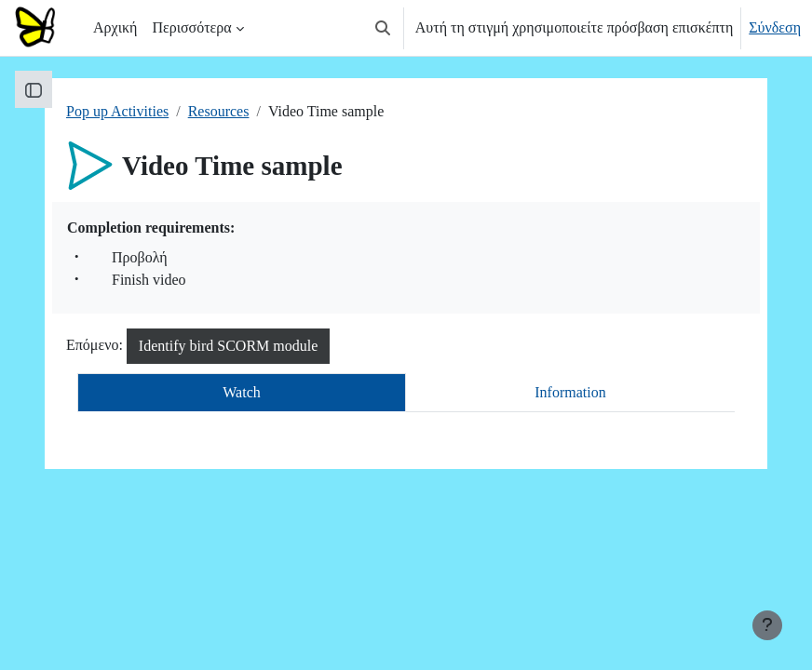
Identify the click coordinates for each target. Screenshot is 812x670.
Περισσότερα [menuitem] (191, 27)
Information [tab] (570, 392)
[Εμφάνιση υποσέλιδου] (767, 625)
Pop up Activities (117, 111)
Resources (219, 111)
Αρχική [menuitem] (115, 27)
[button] (383, 28)
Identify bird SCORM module (228, 346)
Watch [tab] (241, 392)
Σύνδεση (775, 27)
